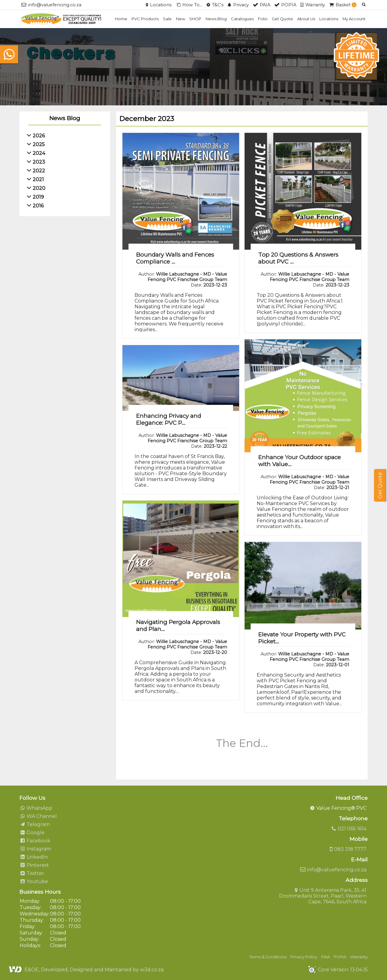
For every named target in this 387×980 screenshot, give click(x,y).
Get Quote (282, 19)
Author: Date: (183, 280)
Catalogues (242, 19)
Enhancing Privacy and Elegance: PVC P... (169, 419)
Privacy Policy (304, 957)
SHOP (195, 19)
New (180, 19)
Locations (329, 19)
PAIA (325, 957)
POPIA (340, 957)
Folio (263, 19)
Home (121, 19)
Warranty (359, 957)
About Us (306, 19)
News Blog (216, 19)
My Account (354, 19)
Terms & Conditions (268, 957)
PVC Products (145, 19)
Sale (167, 19)
